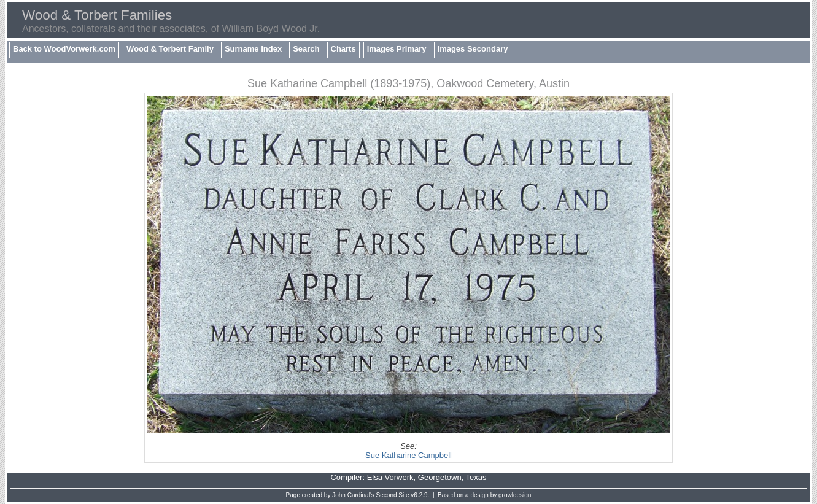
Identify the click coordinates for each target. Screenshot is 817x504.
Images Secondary (473, 49)
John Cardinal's (353, 495)
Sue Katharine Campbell (408, 455)
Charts (343, 49)
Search (306, 49)
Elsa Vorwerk (390, 477)
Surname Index (253, 49)
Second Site (393, 495)
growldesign (515, 495)
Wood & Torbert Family (170, 49)
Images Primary (397, 49)
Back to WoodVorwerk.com (64, 49)
